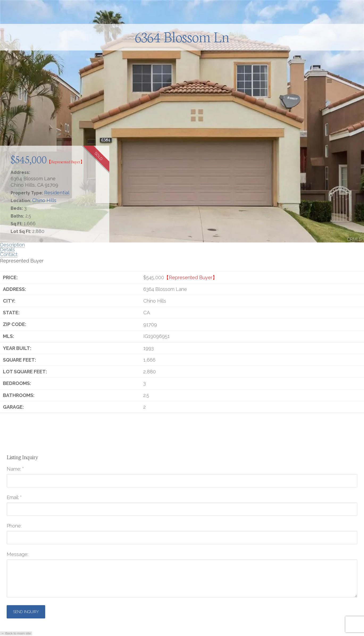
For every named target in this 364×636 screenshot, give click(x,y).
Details (7, 250)
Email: (14, 497)
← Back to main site (16, 633)
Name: (15, 469)
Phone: (14, 526)
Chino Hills (44, 200)
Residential (57, 193)
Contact (9, 254)
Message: (17, 554)
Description (12, 245)
